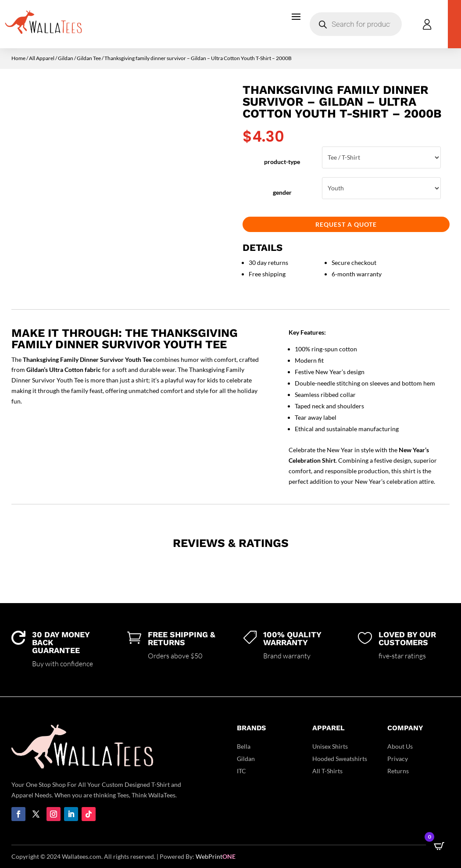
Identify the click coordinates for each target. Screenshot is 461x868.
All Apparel (42, 58)
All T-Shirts (327, 771)
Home (18, 58)
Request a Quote (346, 224)
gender (282, 192)
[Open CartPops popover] (439, 846)
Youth (381, 188)
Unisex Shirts (330, 746)
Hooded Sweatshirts (340, 759)
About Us (400, 746)
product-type (282, 162)
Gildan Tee (89, 58)
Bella (244, 746)
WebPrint (216, 856)
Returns (398, 771)
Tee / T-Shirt (381, 157)
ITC (241, 771)
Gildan (66, 58)
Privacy (398, 759)
